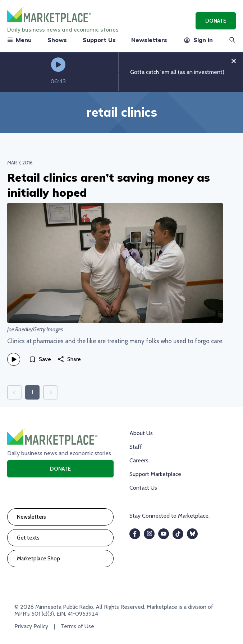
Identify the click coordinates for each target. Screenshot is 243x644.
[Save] (40, 359)
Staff (136, 447)
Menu (19, 40)
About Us (141, 433)
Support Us (99, 40)
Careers (139, 460)
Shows (57, 40)
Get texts (28, 538)
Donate (216, 21)
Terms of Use (77, 626)
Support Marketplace (155, 474)
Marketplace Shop (38, 559)
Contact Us (143, 488)
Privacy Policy (31, 626)
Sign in (198, 40)
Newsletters (149, 40)
